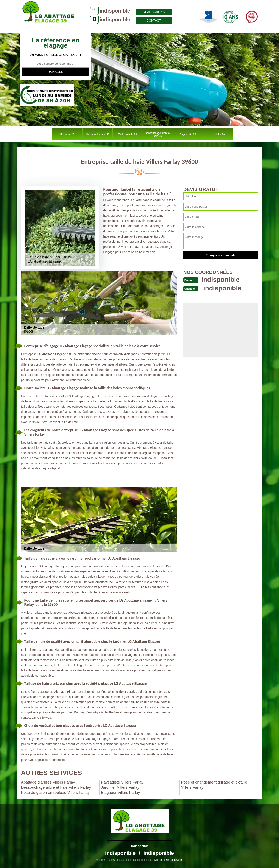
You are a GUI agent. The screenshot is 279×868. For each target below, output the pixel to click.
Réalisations (154, 12)
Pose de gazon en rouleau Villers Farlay (55, 793)
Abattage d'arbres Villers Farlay (48, 782)
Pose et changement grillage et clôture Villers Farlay (214, 785)
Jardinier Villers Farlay (120, 787)
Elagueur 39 (67, 135)
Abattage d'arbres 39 (97, 135)
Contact (154, 20)
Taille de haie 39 (128, 135)
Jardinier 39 (218, 135)
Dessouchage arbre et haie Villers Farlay (56, 787)
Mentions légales (169, 860)
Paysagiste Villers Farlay (122, 782)
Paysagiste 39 (188, 135)
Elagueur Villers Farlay (121, 793)
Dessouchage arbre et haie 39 (158, 135)
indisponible (115, 11)
